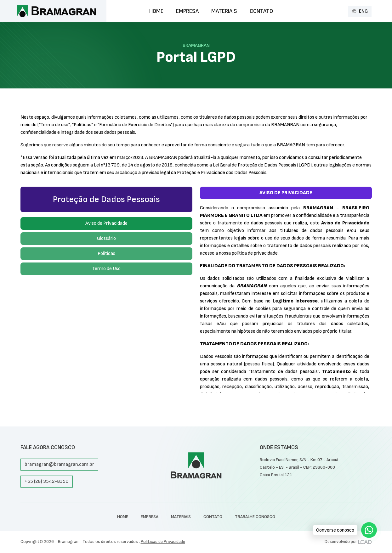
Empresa (187, 11)
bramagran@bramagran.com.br (59, 464)
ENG (360, 11)
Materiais (224, 11)
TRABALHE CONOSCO (255, 517)
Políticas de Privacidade (163, 542)
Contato (261, 11)
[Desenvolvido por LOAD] (365, 542)
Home (156, 11)
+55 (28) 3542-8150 (47, 481)
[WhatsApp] (369, 530)
